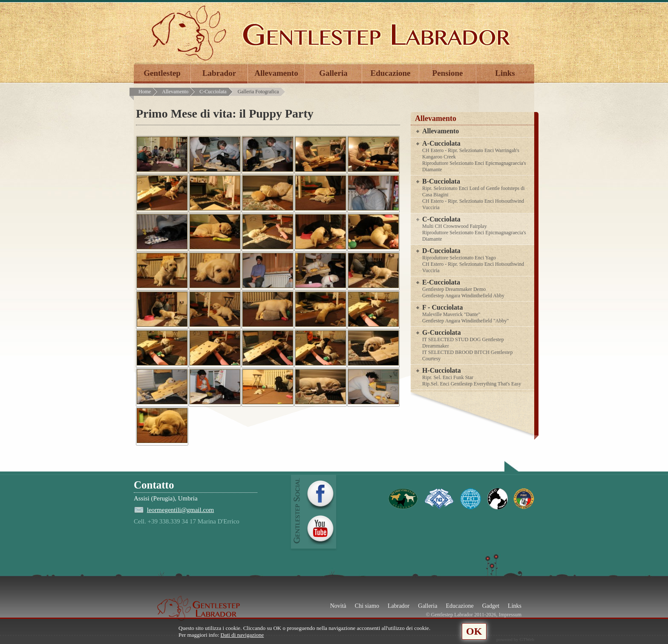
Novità (338, 606)
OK (474, 631)
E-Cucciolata (477, 289)
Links (505, 73)
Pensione (448, 73)
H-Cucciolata (477, 377)
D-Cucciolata (477, 260)
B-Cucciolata (477, 194)
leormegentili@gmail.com (181, 510)
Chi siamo (367, 606)
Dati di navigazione (242, 635)
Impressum (510, 615)
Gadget (491, 606)
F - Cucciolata (477, 314)
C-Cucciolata (213, 92)
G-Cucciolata (477, 345)
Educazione (391, 73)
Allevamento (276, 73)
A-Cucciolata (477, 156)
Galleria (333, 73)
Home (145, 92)
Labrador (219, 73)
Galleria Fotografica (258, 92)
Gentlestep (162, 73)
